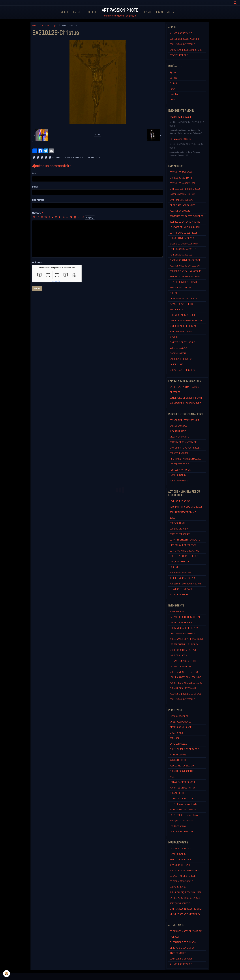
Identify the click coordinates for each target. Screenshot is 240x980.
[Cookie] (7, 974)
